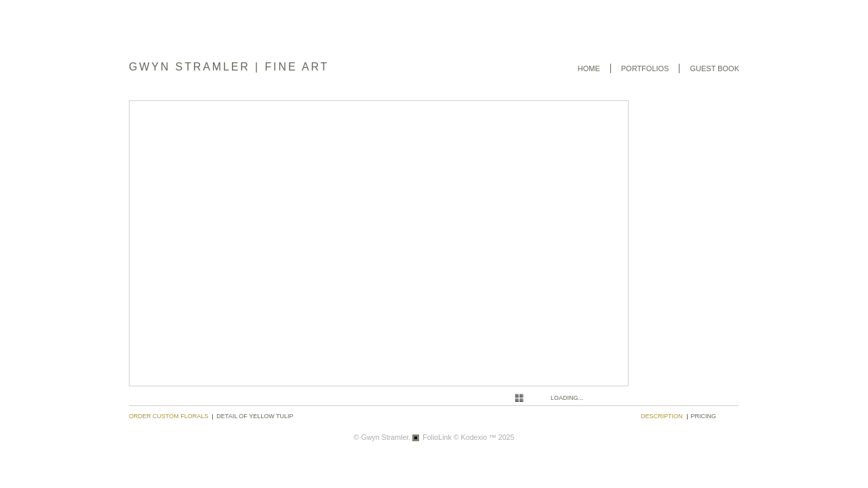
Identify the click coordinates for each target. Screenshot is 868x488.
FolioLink (437, 437)
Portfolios (645, 68)
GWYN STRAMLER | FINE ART (229, 67)
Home (589, 68)
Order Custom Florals (169, 416)
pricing (704, 416)
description (662, 416)
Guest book (714, 68)
